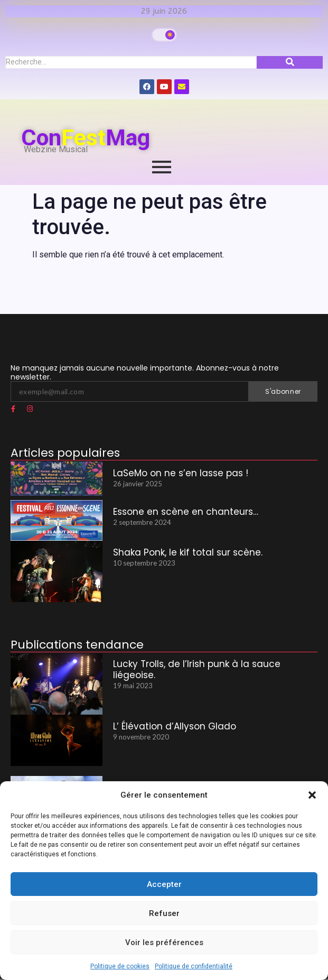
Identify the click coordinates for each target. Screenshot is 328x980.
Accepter (164, 884)
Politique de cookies (120, 966)
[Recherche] (131, 62)
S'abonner (283, 391)
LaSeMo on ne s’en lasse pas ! (181, 473)
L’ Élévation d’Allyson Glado (175, 726)
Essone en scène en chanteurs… (186, 512)
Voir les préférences (164, 942)
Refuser (164, 913)
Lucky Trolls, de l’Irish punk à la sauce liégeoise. (197, 669)
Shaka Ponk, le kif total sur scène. (188, 552)
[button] (312, 795)
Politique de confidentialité (194, 966)
